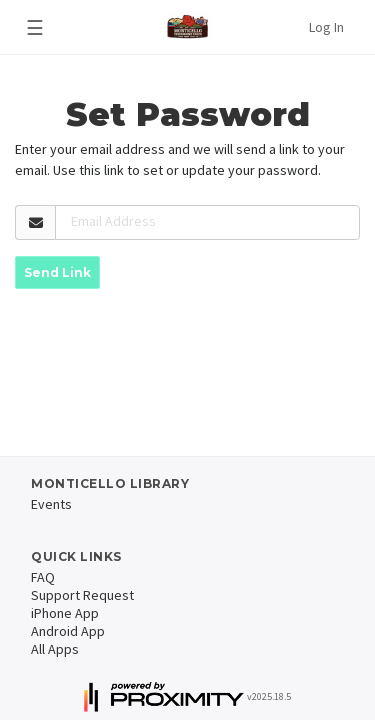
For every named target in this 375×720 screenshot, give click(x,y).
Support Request (82, 595)
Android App (68, 631)
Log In (326, 27)
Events (51, 504)
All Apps (55, 649)
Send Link (57, 272)
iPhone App (65, 613)
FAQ (43, 577)
